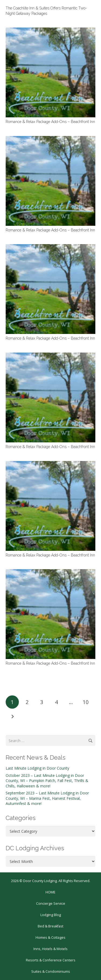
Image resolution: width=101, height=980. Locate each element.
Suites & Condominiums (51, 972)
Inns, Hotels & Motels (50, 949)
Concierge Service (51, 904)
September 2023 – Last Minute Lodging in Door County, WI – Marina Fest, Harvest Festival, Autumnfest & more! (47, 798)
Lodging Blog (51, 915)
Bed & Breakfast (50, 926)
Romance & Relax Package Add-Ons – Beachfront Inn (50, 122)
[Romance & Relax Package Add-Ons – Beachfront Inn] (50, 72)
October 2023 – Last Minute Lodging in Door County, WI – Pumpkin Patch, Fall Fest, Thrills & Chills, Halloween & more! (47, 781)
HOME (50, 892)
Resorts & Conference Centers (51, 960)
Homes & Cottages (50, 938)
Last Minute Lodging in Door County (37, 768)
